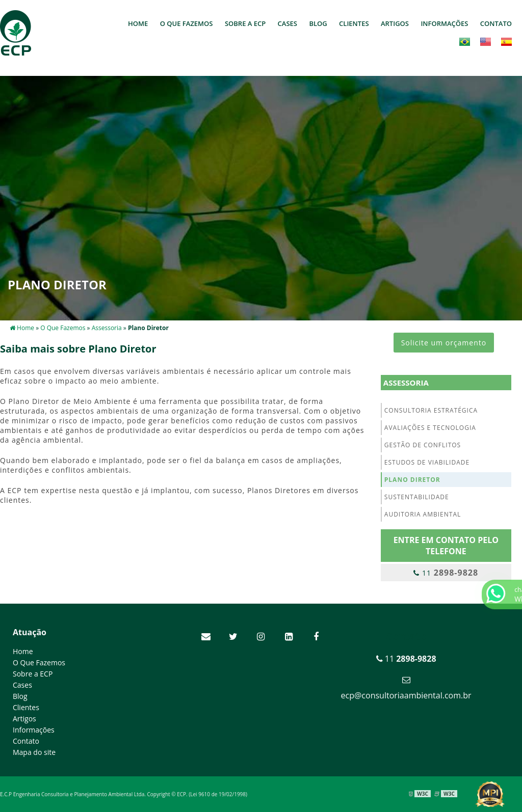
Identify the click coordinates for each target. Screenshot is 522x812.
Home (138, 23)
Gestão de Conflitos (423, 445)
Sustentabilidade (417, 497)
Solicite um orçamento (444, 343)
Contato (496, 23)
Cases (288, 23)
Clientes (354, 23)
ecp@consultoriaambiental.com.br (406, 695)
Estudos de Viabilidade (427, 462)
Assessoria (406, 383)
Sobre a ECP (245, 23)
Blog (318, 23)
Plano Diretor (412, 480)
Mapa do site (34, 752)
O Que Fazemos (187, 23)
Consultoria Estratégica (431, 410)
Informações (444, 23)
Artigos (395, 23)
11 (446, 573)
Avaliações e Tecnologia (430, 428)
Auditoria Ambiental (423, 514)
